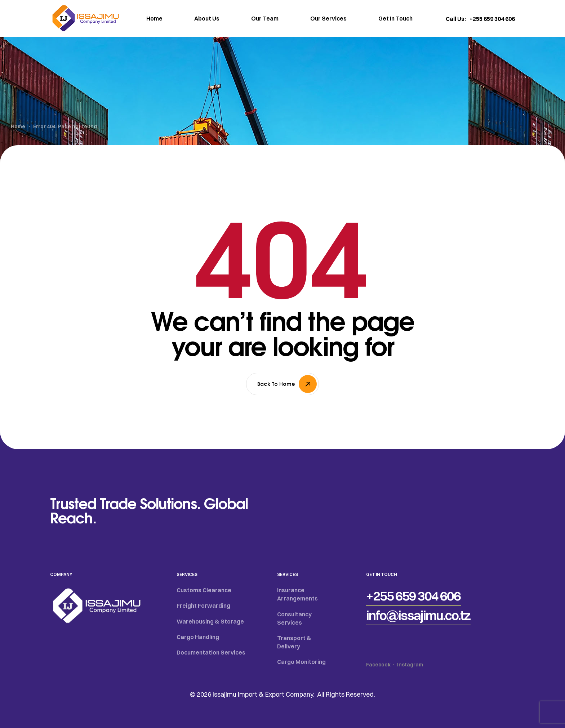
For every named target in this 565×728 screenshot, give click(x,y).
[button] (492, 19)
